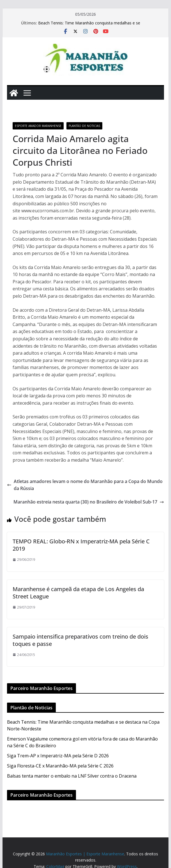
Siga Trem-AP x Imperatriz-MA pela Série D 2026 (58, 756)
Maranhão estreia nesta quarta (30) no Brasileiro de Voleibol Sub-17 (89, 502)
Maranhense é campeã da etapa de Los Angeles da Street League (78, 593)
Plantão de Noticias (84, 126)
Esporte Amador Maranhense (38, 126)
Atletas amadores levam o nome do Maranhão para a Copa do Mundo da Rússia (85, 485)
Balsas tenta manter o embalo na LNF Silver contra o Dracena (72, 776)
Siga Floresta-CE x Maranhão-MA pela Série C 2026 (60, 766)
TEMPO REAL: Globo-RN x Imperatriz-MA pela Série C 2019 (81, 545)
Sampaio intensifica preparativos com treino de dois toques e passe (80, 640)
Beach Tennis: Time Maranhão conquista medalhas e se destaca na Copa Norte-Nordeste (89, 26)
